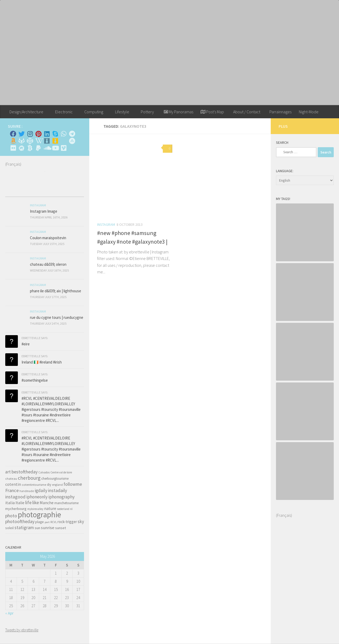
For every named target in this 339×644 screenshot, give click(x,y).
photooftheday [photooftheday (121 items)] (20, 521)
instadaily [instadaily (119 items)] (58, 490)
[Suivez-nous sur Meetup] (22, 148)
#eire (26, 344)
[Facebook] (13, 134)
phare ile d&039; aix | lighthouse (56, 291)
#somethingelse (35, 380)
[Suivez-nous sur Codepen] (30, 141)
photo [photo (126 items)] (11, 516)
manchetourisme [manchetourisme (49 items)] (66, 503)
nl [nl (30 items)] (71, 509)
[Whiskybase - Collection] (47, 141)
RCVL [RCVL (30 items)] (54, 522)
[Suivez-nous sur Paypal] (38, 148)
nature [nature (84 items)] (50, 508)
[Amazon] (13, 141)
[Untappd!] (55, 141)
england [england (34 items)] (57, 485)
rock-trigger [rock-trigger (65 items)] (67, 522)
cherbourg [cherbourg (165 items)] (29, 478)
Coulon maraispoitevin (48, 238)
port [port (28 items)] (47, 522)
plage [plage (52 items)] (40, 522)
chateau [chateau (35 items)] (11, 479)
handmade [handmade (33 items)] (27, 491)
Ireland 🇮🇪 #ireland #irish (42, 362)
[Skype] (55, 134)
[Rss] (64, 141)
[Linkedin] (47, 134)
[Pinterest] (38, 134)
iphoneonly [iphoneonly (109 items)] (37, 497)
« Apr (9, 613)
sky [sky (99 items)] (81, 522)
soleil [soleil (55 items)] (9, 528)
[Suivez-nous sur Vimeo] (64, 148)
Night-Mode (309, 112)
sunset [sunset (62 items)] (61, 528)
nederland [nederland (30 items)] (63, 509)
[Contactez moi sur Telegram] (72, 134)
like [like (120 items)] (36, 502)
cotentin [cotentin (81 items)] (13, 484)
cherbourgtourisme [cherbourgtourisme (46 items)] (55, 479)
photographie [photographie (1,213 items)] (40, 515)
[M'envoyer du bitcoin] (30, 148)
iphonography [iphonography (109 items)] (61, 497)
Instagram (106, 224)
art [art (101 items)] (8, 472)
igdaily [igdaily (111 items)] (41, 490)
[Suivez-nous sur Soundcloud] (47, 148)
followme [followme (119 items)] (73, 484)
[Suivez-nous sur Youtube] (55, 148)
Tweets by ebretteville (22, 630)
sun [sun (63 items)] (37, 528)
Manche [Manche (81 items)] (47, 503)
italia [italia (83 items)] (10, 503)
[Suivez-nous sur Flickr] (13, 148)
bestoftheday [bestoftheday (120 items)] (25, 472)
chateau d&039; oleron (48, 264)
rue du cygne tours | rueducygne (57, 317)
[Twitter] (22, 134)
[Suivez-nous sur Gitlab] (22, 141)
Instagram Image (44, 211)
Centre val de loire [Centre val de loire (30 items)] (61, 472)
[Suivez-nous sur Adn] (72, 141)
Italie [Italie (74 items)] (20, 503)
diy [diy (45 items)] (49, 485)
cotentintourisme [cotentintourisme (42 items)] (34, 485)
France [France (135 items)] (12, 490)
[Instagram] (30, 134)
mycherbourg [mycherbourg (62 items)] (16, 509)
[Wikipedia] (38, 141)
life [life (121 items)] (28, 502)
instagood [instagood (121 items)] (15, 497)
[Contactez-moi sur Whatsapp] (64, 134)
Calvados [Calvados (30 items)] (44, 472)
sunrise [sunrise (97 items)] (48, 528)
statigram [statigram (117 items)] (24, 528)
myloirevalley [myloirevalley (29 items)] (35, 509)
